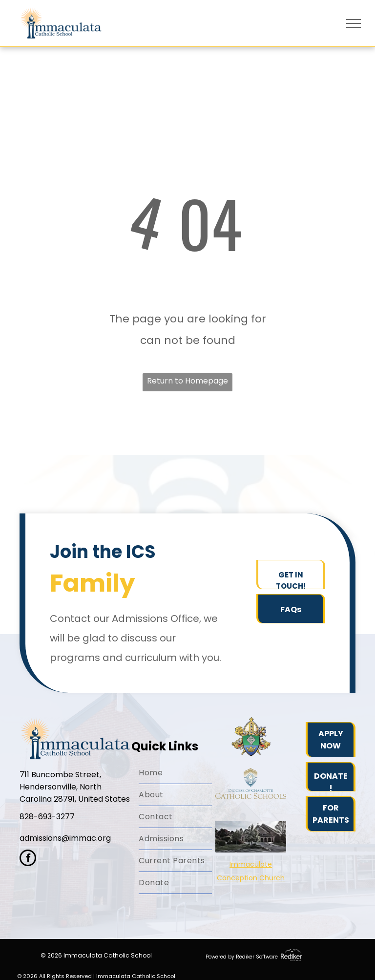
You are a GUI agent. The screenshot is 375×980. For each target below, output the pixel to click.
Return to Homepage (187, 381)
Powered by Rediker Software (242, 957)
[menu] (354, 23)
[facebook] (28, 859)
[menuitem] (175, 773)
